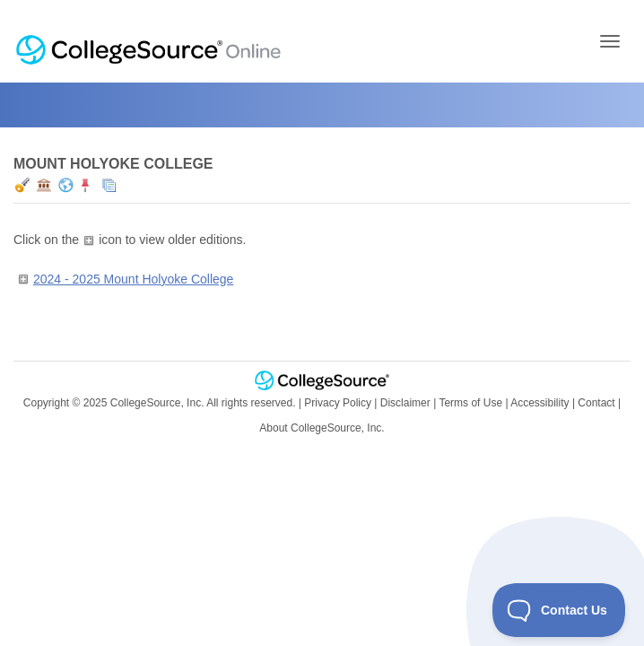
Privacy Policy (338, 403)
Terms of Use (470, 403)
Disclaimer (405, 403)
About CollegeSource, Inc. (322, 428)
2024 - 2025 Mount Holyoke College (133, 279)
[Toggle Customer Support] (559, 610)
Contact (596, 403)
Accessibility (540, 403)
